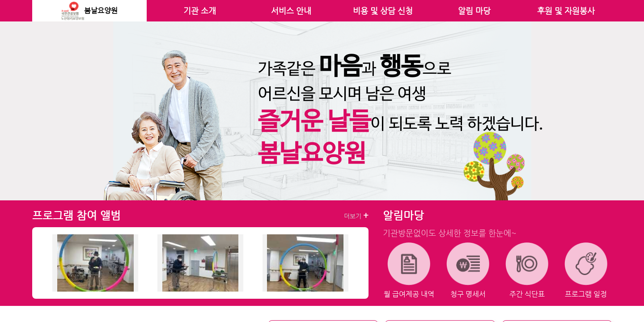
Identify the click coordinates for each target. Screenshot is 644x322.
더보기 (356, 216)
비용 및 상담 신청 (383, 11)
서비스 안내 (291, 11)
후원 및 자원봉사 (566, 11)
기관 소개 (200, 11)
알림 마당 (474, 11)
